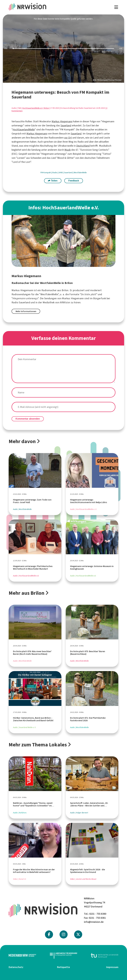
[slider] (63, 49)
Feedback (74, 181)
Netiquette (63, 967)
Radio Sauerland (21, 302)
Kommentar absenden (28, 419)
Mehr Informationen (26, 311)
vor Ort (68, 138)
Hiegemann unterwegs (25, 298)
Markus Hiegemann (62, 121)
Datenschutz (16, 967)
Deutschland (83, 146)
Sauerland (66, 125)
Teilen (53, 181)
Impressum (112, 967)
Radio (55, 173)
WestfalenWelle (80, 173)
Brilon (47, 108)
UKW (61, 173)
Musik (68, 150)
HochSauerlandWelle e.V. (33, 108)
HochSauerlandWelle (24, 130)
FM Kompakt (46, 173)
